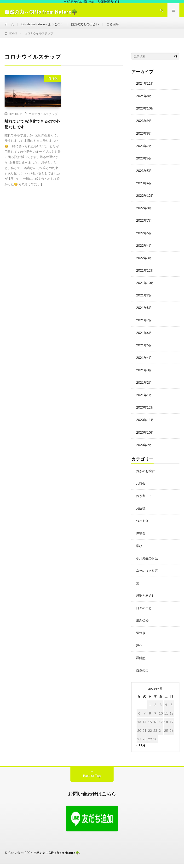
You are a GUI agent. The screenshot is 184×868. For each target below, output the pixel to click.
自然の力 (143, 675)
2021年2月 (144, 388)
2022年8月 (144, 214)
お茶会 (141, 489)
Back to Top (92, 780)
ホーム (10, 27)
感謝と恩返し (146, 600)
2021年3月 (144, 375)
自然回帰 (121, 27)
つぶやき (143, 526)
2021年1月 (144, 400)
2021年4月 (144, 363)
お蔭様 (141, 513)
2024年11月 (145, 90)
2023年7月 (144, 152)
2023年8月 (144, 139)
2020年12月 (145, 413)
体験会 (141, 538)
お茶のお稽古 (146, 476)
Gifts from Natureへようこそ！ (45, 27)
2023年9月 (144, 127)
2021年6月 (144, 338)
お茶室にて (144, 501)
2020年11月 (145, 425)
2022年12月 (145, 201)
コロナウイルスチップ (43, 120)
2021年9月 (144, 301)
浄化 (53, 85)
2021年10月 (145, 288)
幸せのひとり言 (148, 576)
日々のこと (144, 613)
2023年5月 (144, 177)
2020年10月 (145, 438)
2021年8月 (144, 313)
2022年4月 (144, 251)
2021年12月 (145, 276)
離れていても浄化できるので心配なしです (31, 131)
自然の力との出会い (91, 27)
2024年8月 (144, 102)
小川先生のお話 (148, 563)
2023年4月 (144, 189)
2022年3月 (144, 264)
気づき (141, 638)
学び (139, 551)
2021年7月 (144, 326)
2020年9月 (144, 450)
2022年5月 (144, 239)
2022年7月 (144, 226)
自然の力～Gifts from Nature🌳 (58, 857)
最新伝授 (143, 625)
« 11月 (141, 750)
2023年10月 (145, 114)
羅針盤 (141, 663)
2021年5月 (144, 351)
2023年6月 (144, 164)
